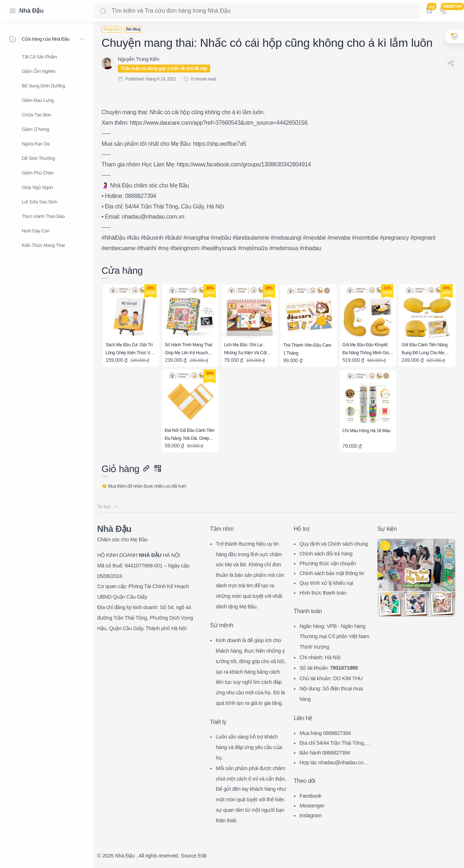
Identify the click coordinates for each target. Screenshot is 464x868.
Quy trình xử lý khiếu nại (326, 583)
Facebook (310, 796)
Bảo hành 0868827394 (325, 753)
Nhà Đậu (31, 11)
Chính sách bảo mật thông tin (332, 573)
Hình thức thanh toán (323, 593)
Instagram (310, 815)
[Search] (257, 11)
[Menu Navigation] (13, 11)
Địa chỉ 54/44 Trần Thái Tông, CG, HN (335, 744)
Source (188, 856)
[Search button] (103, 11)
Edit (202, 856)
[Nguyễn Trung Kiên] (138, 59)
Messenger (312, 806)
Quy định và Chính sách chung (333, 544)
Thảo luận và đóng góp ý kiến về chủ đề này (164, 69)
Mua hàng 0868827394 (325, 733)
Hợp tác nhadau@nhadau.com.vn (335, 763)
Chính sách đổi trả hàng (326, 554)
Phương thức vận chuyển (328, 563)
